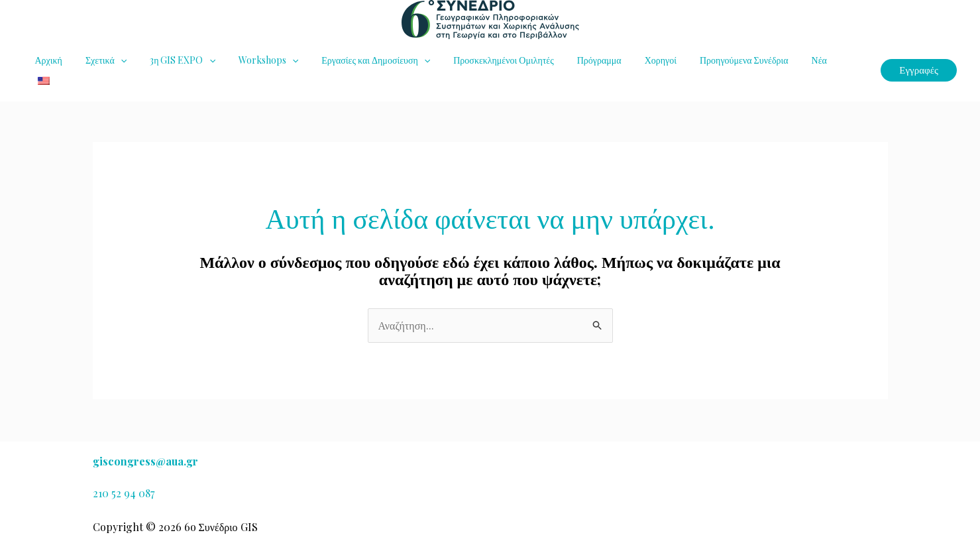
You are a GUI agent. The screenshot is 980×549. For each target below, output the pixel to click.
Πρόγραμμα (569, 61)
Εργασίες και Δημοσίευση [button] (355, 61)
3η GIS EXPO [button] (171, 61)
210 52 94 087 (124, 493)
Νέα (775, 61)
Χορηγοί (626, 61)
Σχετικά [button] (99, 61)
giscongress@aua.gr (145, 461)
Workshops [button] (252, 61)
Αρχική (46, 61)
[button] (113, 61)
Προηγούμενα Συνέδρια (705, 61)
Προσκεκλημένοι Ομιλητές (478, 61)
